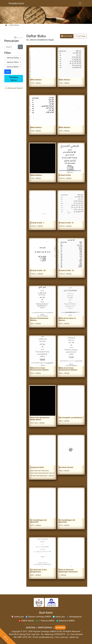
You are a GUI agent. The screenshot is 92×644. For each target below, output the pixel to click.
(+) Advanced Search (14, 88)
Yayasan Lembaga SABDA (38, 617)
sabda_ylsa (18, 617)
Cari (8, 72)
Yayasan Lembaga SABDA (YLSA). (48, 631)
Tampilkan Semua (14, 79)
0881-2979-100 (24, 637)
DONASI (60, 627)
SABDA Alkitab (26, 621)
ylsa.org (64, 637)
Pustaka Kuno (16, 3)
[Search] (11, 47)
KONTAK (31, 627)
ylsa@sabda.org (46, 637)
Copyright (16, 631)
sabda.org (74, 637)
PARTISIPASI (45, 627)
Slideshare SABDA (65, 621)
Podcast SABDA (45, 621)
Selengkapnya (74, 617)
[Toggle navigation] (80, 3)
